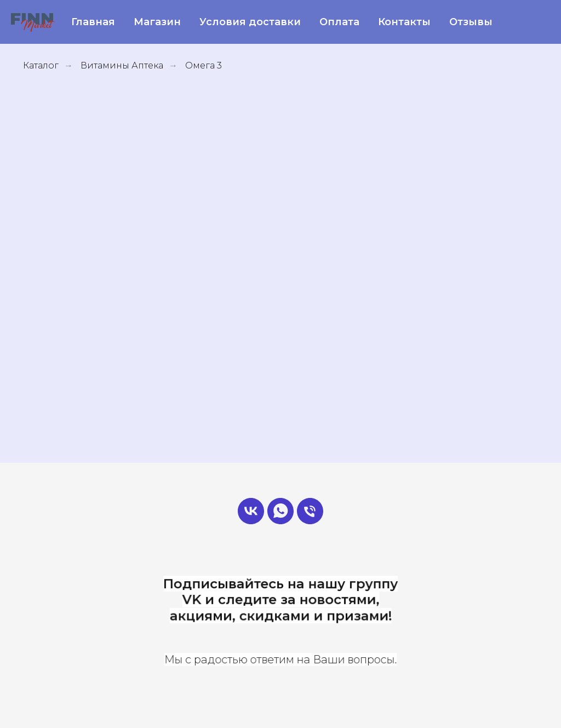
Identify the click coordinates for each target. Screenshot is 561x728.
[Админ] (280, 511)
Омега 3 (204, 65)
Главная (93, 22)
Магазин (157, 22)
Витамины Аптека (122, 65)
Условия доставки (250, 22)
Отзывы (471, 22)
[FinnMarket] (251, 511)
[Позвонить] (310, 511)
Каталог (41, 65)
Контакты (404, 22)
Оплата (339, 22)
